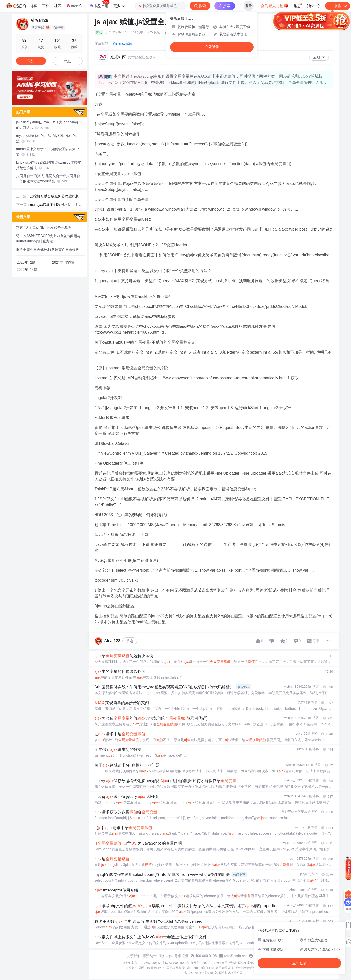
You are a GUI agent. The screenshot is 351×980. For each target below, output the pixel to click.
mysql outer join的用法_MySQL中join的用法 (48, 138)
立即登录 (212, 47)
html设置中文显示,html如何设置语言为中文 (48, 152)
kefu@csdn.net (235, 956)
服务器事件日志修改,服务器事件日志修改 (48, 250)
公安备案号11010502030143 (141, 963)
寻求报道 (181, 956)
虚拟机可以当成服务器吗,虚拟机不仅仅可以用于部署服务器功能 (55, 196)
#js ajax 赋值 (123, 43)
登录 (249, 6)
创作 (338, 6)
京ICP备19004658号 (176, 963)
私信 (68, 61)
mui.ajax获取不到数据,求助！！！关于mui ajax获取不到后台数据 (56, 205)
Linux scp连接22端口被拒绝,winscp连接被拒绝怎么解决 (49, 165)
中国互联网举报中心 (177, 968)
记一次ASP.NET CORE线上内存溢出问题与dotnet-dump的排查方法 (48, 238)
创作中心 (313, 6)
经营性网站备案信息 (243, 963)
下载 (46, 6)
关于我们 (134, 956)
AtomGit (75, 6)
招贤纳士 (150, 956)
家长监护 (131, 968)
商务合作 (165, 956)
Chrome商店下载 (203, 968)
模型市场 (99, 4)
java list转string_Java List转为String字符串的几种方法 (49, 125)
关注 (130, 641)
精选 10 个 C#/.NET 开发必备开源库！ (46, 227)
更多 (119, 6)
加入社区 (319, 58)
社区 (58, 6)
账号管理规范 (224, 968)
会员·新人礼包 (275, 5)
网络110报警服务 (150, 968)
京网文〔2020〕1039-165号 (209, 963)
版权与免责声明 (245, 968)
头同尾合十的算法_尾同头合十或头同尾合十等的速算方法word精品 (48, 178)
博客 (34, 6)
